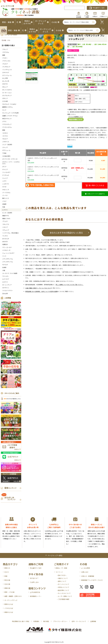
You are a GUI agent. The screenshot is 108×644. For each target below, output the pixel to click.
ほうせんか (6, 239)
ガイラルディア (7, 96)
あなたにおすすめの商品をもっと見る (66, 233)
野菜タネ (7, 568)
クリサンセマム (7, 127)
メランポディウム (8, 259)
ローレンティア (7, 285)
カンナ (4, 110)
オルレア (5, 87)
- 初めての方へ (62, 575)
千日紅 (4, 153)
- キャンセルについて (64, 593)
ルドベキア (6, 279)
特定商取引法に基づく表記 (21, 621)
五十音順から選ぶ (8, 45)
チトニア (5, 169)
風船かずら (6, 216)
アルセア (5, 64)
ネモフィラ (6, 190)
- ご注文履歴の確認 (63, 599)
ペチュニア (6, 230)
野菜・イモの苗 (9, 592)
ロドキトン (6, 288)
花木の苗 (7, 584)
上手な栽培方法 (35, 592)
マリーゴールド (7, 247)
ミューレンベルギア (9, 253)
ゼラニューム (6, 150)
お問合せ (95, 16)
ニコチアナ (6, 184)
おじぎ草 (5, 78)
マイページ (59, 572)
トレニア (5, 178)
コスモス (5, 133)
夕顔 (4, 270)
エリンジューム (7, 75)
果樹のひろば (9, 612)
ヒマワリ (5, 210)
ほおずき (5, 242)
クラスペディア (7, 124)
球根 (6, 576)
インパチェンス (7, 70)
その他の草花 (6, 156)
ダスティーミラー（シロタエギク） (11, 163)
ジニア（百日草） (8, 145)
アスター (5, 58)
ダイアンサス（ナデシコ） (10, 159)
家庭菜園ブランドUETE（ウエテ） (92, 580)
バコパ (4, 201)
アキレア (5, 49)
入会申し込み (34, 582)
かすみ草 (5, 101)
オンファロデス (7, 90)
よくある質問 (85, 568)
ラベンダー (6, 276)
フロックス (6, 224)
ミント (4, 256)
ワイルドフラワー (8, 291)
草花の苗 (7, 580)
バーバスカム (6, 193)
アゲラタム (6, 52)
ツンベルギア (6, 172)
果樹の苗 (7, 588)
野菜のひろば (9, 604)
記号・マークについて (79, 621)
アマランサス (6, 61)
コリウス (5, 136)
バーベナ (5, 195)
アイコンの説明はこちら (76, 117)
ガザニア (5, 98)
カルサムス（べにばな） (10, 104)
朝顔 (4, 55)
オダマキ (5, 84)
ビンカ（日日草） (8, 213)
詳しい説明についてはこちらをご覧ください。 (70, 285)
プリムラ (5, 221)
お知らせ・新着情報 (88, 576)
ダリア (4, 167)
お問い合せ (85, 572)
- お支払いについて (63, 587)
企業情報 (93, 621)
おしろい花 (6, 81)
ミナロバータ (6, 250)
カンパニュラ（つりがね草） (11, 113)
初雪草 (4, 204)
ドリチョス (6, 175)
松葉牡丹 (5, 244)
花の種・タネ (6, 40)
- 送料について (62, 581)
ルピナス (5, 282)
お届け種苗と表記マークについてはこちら (38, 288)
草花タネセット (7, 119)
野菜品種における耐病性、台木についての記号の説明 (41, 291)
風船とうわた (6, 218)
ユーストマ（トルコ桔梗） (10, 273)
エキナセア (6, 72)
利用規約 (36, 621)
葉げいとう (6, 198)
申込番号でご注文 (36, 568)
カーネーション (7, 93)
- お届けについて (62, 578)
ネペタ (4, 187)
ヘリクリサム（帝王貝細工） (11, 233)
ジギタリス (6, 142)
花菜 (4, 207)
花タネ (7, 572)
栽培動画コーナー (36, 596)
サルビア (5, 139)
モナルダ (5, 265)
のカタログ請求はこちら (12, 399)
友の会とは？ (34, 578)
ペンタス (5, 236)
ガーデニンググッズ (11, 600)
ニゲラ (4, 181)
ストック (5, 147)
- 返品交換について (63, 590)
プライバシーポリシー (60, 621)
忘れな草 (5, 293)
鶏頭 (4, 130)
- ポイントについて (63, 584)
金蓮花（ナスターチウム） (10, 116)
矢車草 (4, 267)
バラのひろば (9, 608)
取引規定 (46, 621)
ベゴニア (5, 227)
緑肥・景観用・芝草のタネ (13, 596)
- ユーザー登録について (64, 596)
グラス (4, 121)
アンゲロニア (6, 67)
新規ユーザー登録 (61, 568)
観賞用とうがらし (8, 107)
